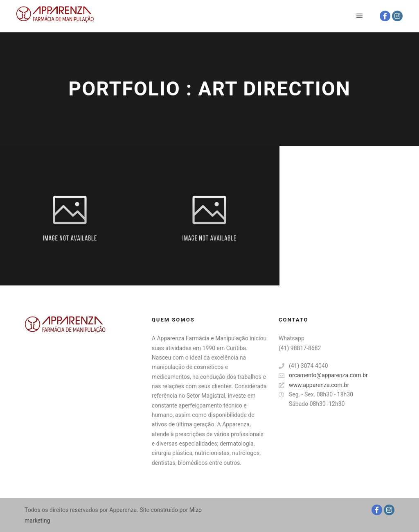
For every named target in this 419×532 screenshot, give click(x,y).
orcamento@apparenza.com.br (323, 375)
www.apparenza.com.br (314, 385)
